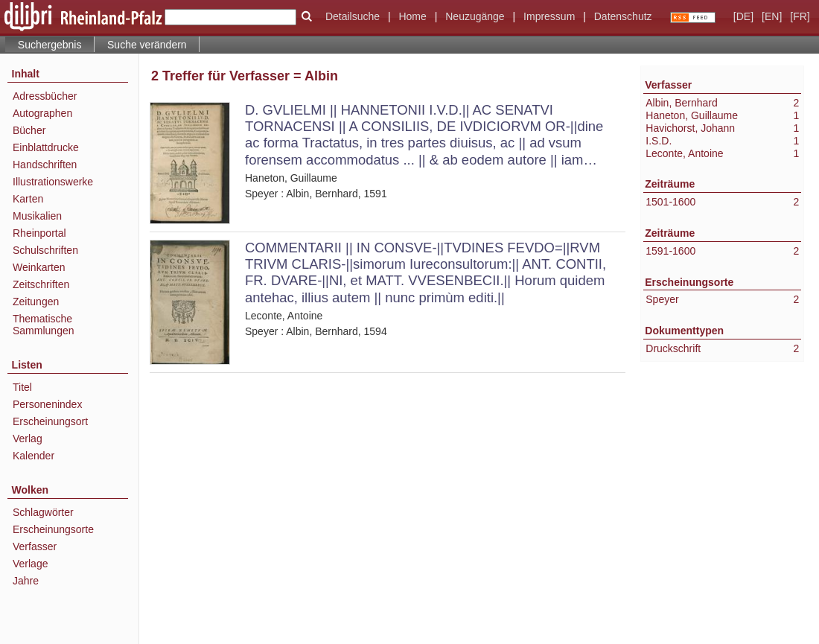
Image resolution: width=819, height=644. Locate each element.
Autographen (42, 113)
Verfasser (35, 546)
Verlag (28, 439)
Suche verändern (147, 45)
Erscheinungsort (50, 421)
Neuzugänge (475, 16)
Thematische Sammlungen (44, 325)
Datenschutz (623, 16)
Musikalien (37, 216)
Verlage (30, 564)
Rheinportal (39, 233)
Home (412, 16)
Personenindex (47, 404)
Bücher (29, 130)
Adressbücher (45, 96)
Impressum (549, 16)
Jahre (26, 581)
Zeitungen (36, 302)
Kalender (34, 456)
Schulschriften (45, 250)
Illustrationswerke (53, 182)
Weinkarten (39, 267)
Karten (28, 199)
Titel (22, 387)
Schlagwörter (43, 512)
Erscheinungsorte (53, 529)
